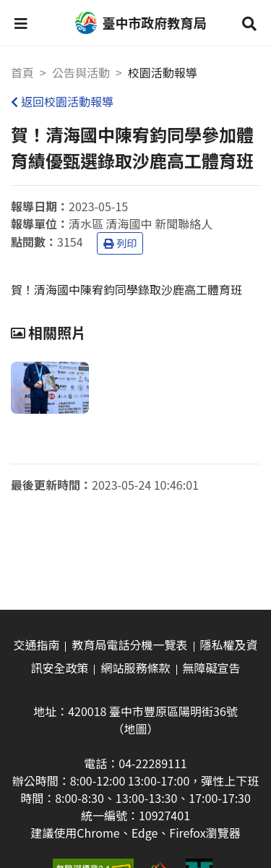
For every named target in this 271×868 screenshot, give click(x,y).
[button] (21, 23)
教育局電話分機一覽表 (129, 644)
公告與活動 (81, 72)
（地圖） (135, 728)
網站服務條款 (135, 668)
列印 (120, 243)
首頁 (22, 72)
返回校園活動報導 (62, 101)
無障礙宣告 (212, 668)
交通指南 (36, 644)
